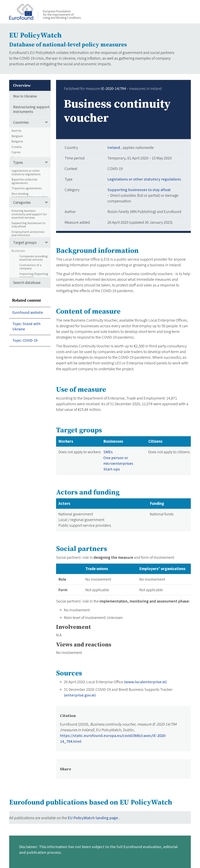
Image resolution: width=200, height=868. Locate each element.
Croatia (17, 147)
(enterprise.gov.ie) (80, 695)
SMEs (108, 452)
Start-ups (112, 469)
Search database (27, 282)
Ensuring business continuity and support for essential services (29, 214)
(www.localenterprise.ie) (145, 682)
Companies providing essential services (33, 258)
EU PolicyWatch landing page (93, 818)
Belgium (17, 136)
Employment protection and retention (28, 233)
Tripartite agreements (27, 188)
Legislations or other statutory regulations (26, 172)
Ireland (114, 147)
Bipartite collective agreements (25, 181)
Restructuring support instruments (31, 109)
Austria (16, 131)
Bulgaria (17, 141)
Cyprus (16, 152)
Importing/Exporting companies (34, 275)
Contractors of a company (30, 267)
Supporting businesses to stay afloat (29, 225)
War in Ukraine (25, 96)
